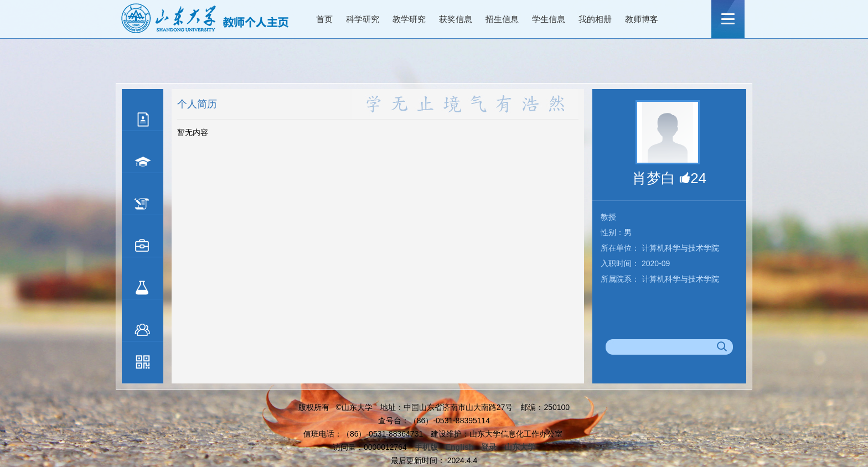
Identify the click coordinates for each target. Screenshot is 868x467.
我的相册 (595, 19)
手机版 (426, 447)
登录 (489, 447)
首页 (324, 19)
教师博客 (642, 19)
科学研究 (363, 19)
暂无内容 (193, 132)
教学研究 (409, 19)
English (460, 447)
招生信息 (502, 19)
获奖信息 (456, 19)
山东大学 (520, 447)
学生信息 (549, 19)
